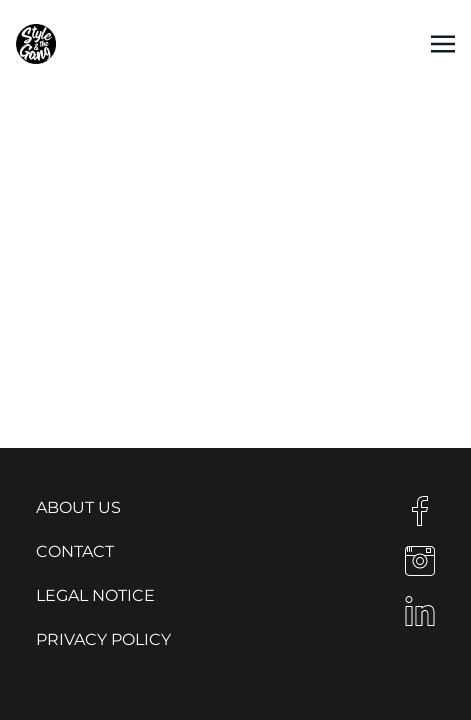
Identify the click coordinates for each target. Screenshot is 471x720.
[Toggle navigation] (443, 43)
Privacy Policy (103, 639)
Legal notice (95, 595)
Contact (75, 551)
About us (78, 507)
